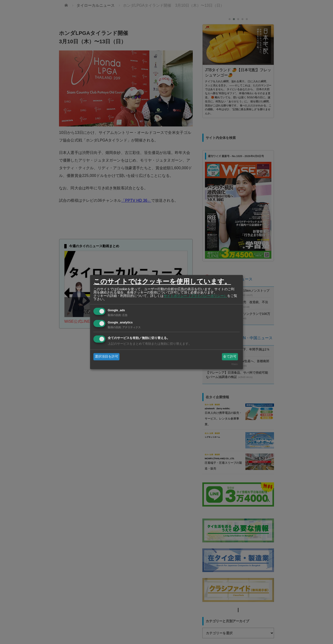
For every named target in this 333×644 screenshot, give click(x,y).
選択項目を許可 (107, 356)
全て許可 (230, 356)
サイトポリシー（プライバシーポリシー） (195, 296)
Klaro (235, 364)
